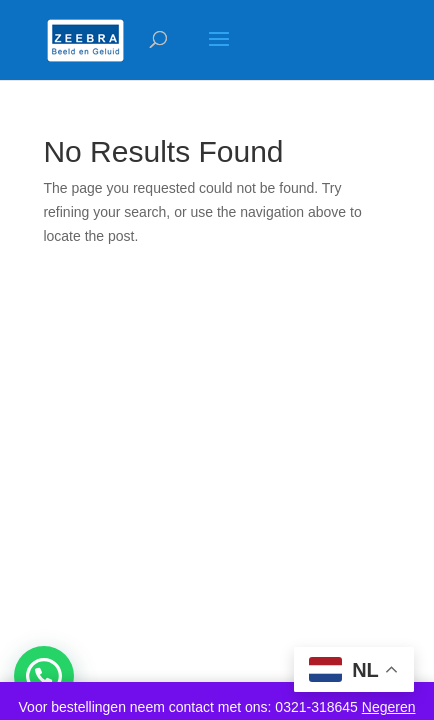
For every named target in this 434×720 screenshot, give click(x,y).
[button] (44, 676)
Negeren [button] (389, 707)
